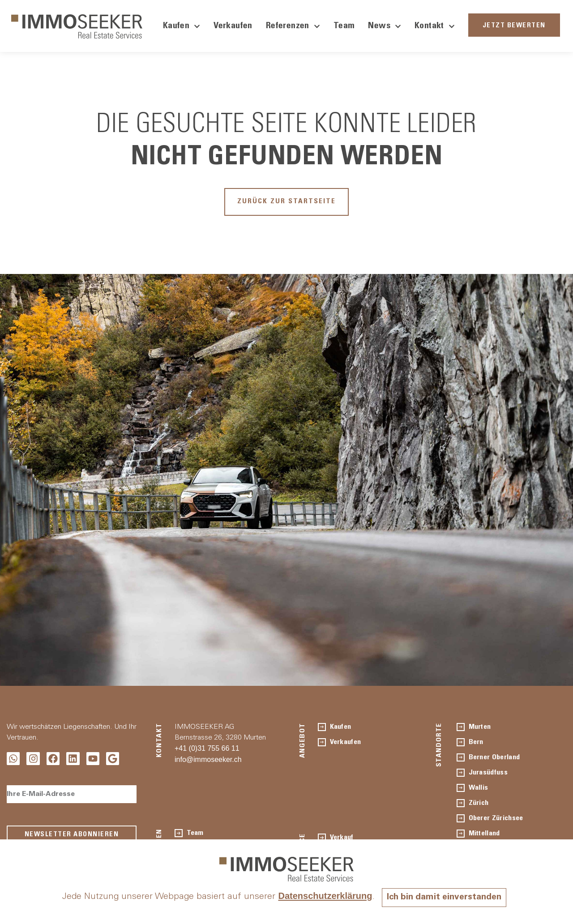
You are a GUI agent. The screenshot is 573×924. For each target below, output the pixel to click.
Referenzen (293, 26)
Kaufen (182, 26)
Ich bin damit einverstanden (444, 898)
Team (344, 26)
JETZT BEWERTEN (514, 26)
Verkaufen (233, 26)
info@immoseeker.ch (208, 761)
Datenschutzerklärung (323, 896)
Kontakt (435, 26)
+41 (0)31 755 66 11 (207, 750)
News (385, 26)
